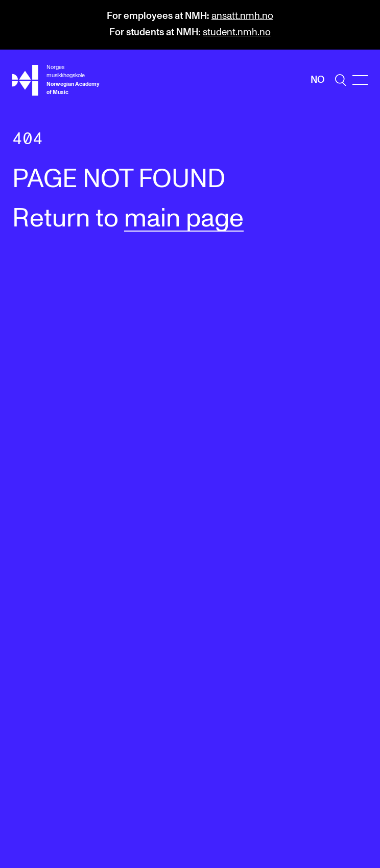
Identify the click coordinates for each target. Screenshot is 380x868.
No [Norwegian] (318, 80)
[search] (341, 80)
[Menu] (360, 80)
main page (184, 219)
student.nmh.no (237, 32)
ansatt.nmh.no (242, 16)
